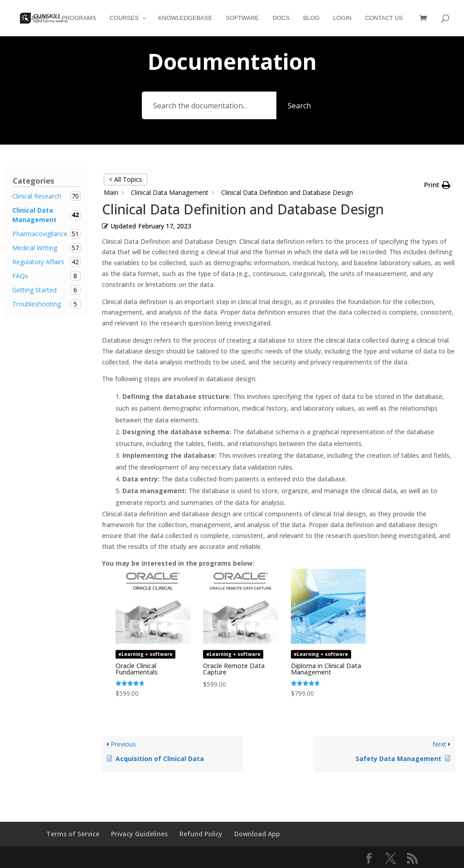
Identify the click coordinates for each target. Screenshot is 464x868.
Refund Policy (201, 834)
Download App (257, 834)
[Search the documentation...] (209, 105)
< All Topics (126, 179)
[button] (437, 185)
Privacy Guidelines (139, 834)
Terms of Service (73, 834)
